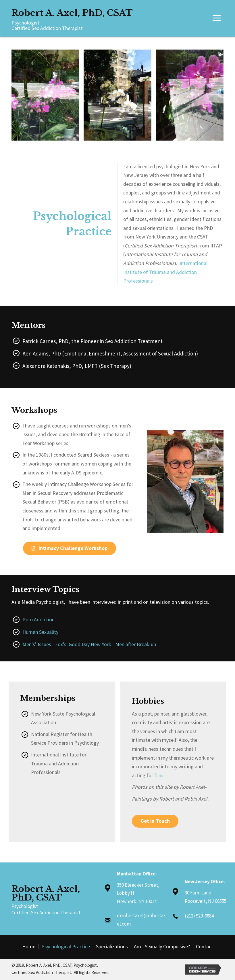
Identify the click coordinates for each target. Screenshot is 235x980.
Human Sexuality (40, 632)
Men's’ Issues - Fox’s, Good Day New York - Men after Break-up (89, 644)
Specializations (112, 947)
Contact (205, 947)
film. (159, 775)
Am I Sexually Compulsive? (162, 947)
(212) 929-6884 (199, 916)
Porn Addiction (38, 619)
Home (29, 947)
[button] (70, 548)
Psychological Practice (66, 947)
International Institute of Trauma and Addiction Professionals (165, 272)
